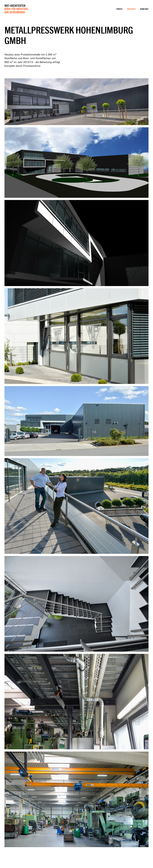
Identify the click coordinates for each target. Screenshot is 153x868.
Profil (119, 9)
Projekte (131, 9)
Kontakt (144, 9)
